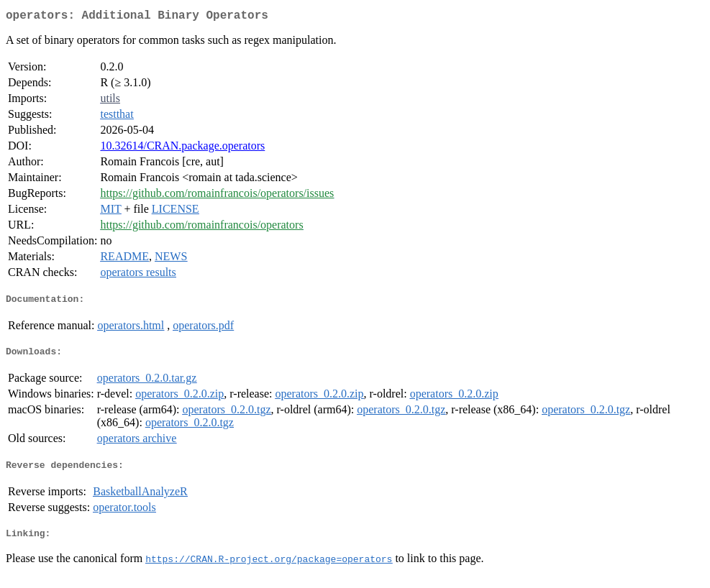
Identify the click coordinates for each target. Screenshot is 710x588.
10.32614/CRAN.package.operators (182, 148)
